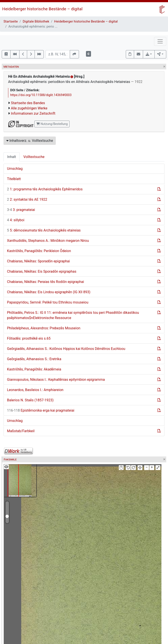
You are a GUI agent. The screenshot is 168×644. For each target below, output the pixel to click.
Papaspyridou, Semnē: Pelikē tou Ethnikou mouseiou (48, 302)
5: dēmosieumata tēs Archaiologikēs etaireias (44, 230)
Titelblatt (14, 179)
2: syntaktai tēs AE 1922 (27, 199)
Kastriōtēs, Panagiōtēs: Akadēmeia (34, 369)
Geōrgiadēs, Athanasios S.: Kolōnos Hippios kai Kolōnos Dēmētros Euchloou (66, 349)
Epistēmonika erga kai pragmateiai (41, 410)
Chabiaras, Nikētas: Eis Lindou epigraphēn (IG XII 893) (49, 292)
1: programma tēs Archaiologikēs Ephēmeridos (45, 189)
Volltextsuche (34, 157)
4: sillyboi (16, 220)
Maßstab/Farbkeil (21, 431)
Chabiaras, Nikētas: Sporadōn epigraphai (38, 261)
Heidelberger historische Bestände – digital (42, 9)
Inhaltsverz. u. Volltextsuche (30, 141)
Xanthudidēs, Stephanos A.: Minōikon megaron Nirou (48, 241)
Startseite (11, 21)
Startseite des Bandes (28, 103)
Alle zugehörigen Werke (29, 108)
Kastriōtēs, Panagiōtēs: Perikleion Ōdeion (39, 251)
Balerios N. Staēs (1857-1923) (30, 400)
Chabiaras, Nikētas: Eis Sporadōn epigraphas (42, 271)
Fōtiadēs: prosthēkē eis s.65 (29, 338)
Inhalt (12, 157)
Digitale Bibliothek (36, 21)
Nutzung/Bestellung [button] (52, 124)
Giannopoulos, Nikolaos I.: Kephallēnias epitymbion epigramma (56, 380)
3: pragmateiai (21, 210)
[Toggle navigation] (160, 41)
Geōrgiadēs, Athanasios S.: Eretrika (34, 359)
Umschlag (15, 169)
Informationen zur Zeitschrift (33, 113)
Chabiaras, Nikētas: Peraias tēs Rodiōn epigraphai (45, 282)
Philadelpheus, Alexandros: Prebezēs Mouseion (44, 328)
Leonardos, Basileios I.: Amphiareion (35, 390)
